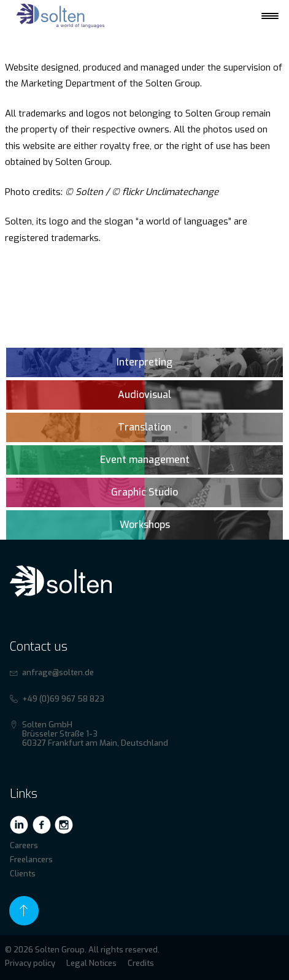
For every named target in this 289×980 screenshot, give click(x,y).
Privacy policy (30, 963)
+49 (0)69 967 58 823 (63, 699)
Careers (24, 845)
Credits (141, 963)
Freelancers (31, 859)
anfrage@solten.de (58, 672)
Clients (23, 874)
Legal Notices (91, 963)
